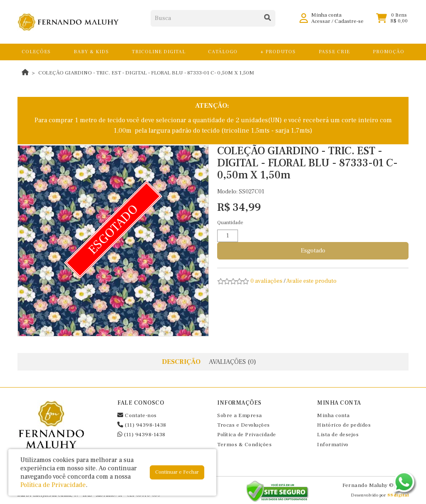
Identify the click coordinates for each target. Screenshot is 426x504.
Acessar (321, 25)
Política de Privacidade (247, 435)
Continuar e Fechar (177, 472)
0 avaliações (266, 281)
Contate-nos (137, 415)
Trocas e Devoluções (244, 425)
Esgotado (313, 251)
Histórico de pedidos (344, 425)
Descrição (181, 362)
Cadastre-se (349, 25)
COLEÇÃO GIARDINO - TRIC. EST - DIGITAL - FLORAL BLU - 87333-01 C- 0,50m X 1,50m (146, 73)
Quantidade (230, 223)
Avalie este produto (311, 281)
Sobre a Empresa (240, 415)
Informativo (333, 445)
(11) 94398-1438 (142, 425)
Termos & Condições (244, 445)
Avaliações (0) (233, 362)
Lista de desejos (338, 435)
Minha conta (333, 415)
